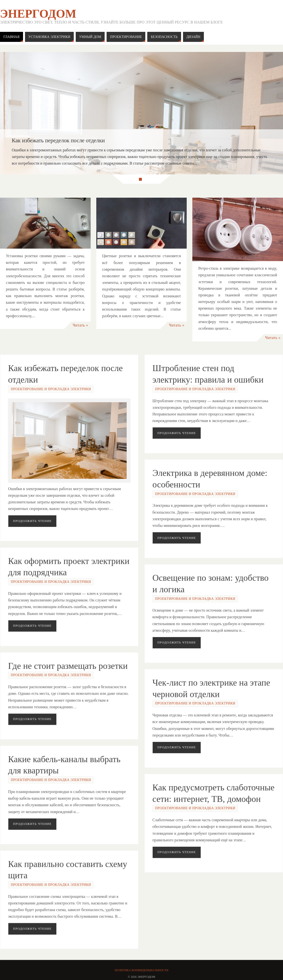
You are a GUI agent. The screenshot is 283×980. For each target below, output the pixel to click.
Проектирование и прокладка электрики (51, 389)
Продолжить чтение (32, 521)
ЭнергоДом (38, 14)
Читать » (80, 325)
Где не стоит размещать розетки (68, 664)
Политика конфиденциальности (141, 970)
